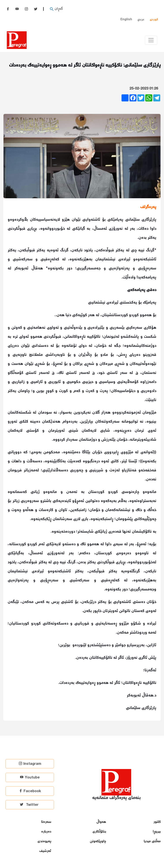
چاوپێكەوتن (98, 841)
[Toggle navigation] (151, 40)
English (126, 20)
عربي (141, 20)
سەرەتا (46, 822)
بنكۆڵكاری (99, 832)
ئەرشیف (45, 851)
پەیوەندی (44, 841)
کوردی (154, 20)
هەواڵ (101, 822)
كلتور (157, 822)
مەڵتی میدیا (152, 841)
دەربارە (46, 832)
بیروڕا (157, 832)
